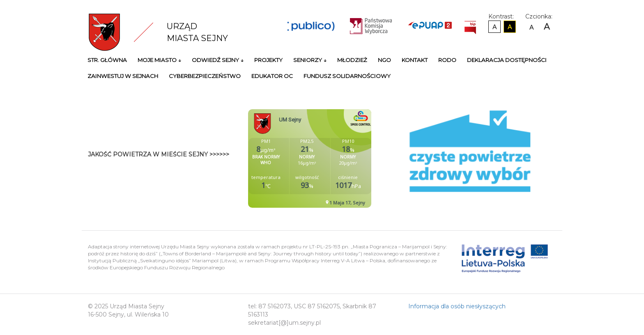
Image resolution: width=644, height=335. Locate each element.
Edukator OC (272, 76)
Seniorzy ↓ (310, 60)
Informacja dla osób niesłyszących (457, 306)
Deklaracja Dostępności (507, 60)
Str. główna (107, 60)
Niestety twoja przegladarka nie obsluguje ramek (330, 158)
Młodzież (352, 60)
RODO (447, 60)
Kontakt (415, 60)
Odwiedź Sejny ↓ (218, 60)
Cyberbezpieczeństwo (205, 76)
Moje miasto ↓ (159, 60)
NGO (384, 60)
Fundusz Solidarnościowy (347, 76)
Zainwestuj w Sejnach (123, 76)
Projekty (268, 60)
